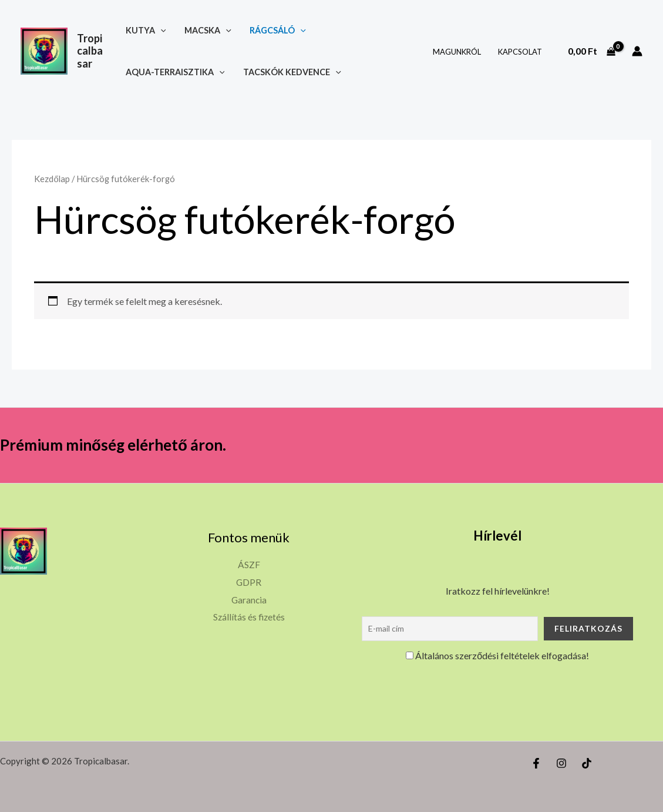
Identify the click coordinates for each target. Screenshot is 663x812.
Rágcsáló (276, 30)
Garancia (249, 600)
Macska (208, 30)
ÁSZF (249, 564)
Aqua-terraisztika (176, 72)
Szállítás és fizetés (249, 617)
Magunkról (460, 52)
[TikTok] (587, 763)
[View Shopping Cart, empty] (591, 51)
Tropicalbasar (90, 51)
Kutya (147, 30)
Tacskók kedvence (292, 72)
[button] (162, 30)
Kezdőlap (52, 179)
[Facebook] (536, 763)
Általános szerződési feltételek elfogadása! (497, 655)
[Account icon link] (637, 51)
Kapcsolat (521, 52)
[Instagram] (561, 763)
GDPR (249, 582)
